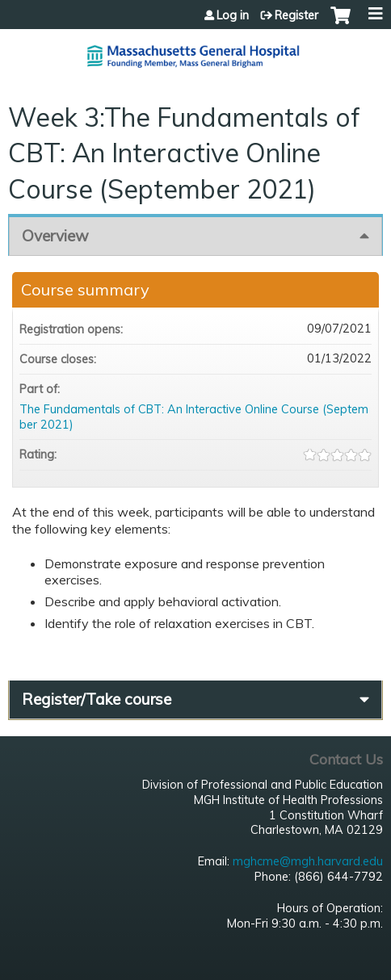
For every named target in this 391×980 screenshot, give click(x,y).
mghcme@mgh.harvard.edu (308, 861)
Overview (55, 236)
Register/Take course (97, 699)
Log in (233, 15)
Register (296, 15)
